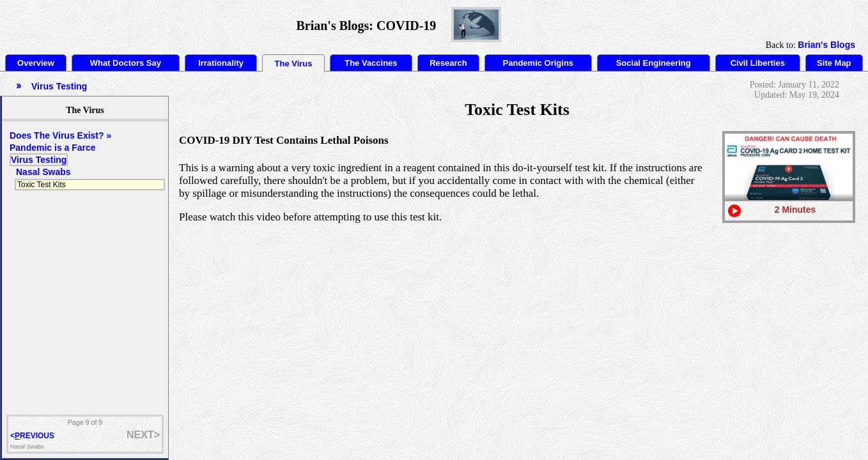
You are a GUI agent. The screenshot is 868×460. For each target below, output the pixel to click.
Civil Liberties (758, 63)
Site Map (834, 63)
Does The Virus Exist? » (60, 135)
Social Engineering (654, 63)
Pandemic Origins (539, 63)
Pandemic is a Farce (53, 148)
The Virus (294, 64)
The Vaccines (371, 63)
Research (448, 63)
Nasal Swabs (43, 172)
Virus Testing (39, 160)
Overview (36, 63)
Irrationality (221, 63)
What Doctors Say (126, 63)
